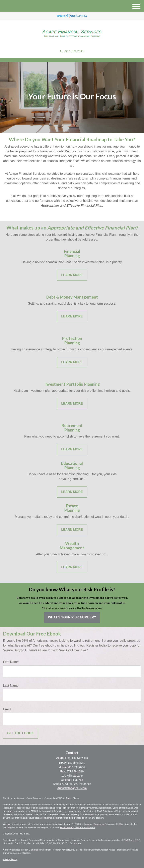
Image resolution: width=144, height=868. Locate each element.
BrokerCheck (73, 798)
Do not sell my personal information (77, 827)
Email (7, 709)
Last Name (11, 686)
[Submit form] (20, 733)
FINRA (127, 840)
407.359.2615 (72, 51)
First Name (11, 662)
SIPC (138, 840)
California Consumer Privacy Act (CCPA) (104, 824)
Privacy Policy (10, 859)
